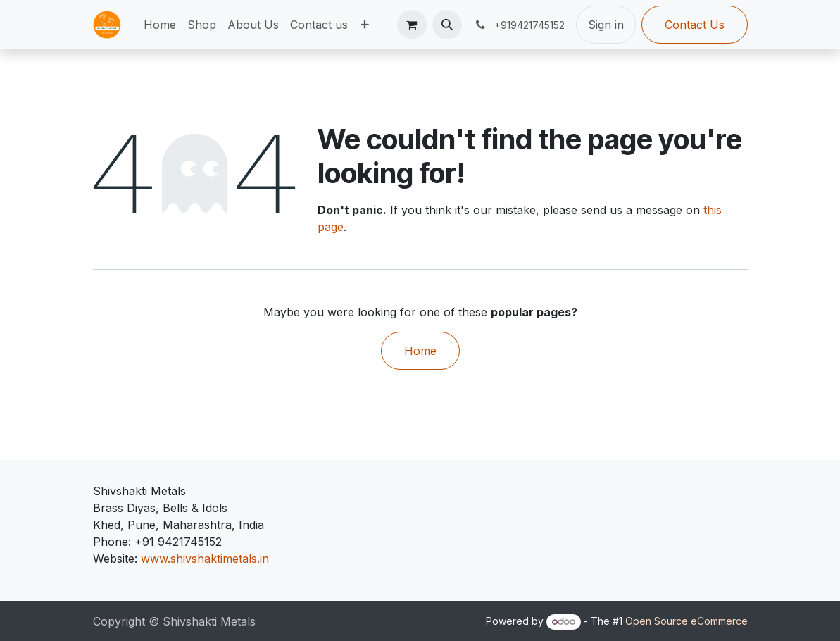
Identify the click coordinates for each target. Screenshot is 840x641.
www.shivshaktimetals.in (205, 559)
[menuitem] (160, 25)
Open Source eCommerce (687, 621)
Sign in (606, 25)
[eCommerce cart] (412, 25)
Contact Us (695, 25)
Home (420, 351)
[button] (447, 25)
